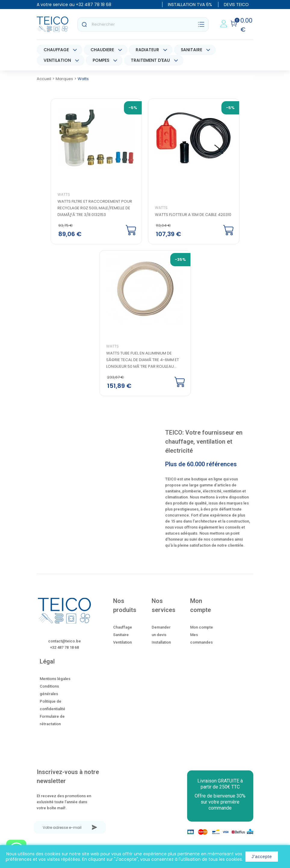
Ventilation (122, 643)
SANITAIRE (191, 50)
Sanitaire (121, 635)
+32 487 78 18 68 (94, 5)
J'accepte (262, 857)
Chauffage (123, 628)
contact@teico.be (65, 641)
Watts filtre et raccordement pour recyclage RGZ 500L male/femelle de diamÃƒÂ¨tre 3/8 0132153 (95, 208)
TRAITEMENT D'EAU (150, 60)
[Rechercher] (143, 24)
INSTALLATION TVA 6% (190, 5)
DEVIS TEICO (236, 5)
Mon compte (202, 628)
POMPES (101, 60)
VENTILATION (57, 60)
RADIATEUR (147, 50)
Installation (161, 643)
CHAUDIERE (102, 50)
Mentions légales (55, 679)
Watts (64, 195)
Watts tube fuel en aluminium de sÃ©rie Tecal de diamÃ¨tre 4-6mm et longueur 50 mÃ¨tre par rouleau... (143, 360)
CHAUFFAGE (56, 50)
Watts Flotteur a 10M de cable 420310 (193, 215)
